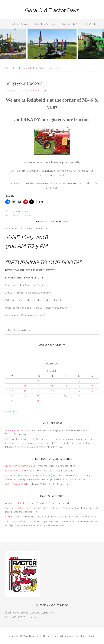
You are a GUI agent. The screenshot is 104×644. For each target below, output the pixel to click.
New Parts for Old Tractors (19, 508)
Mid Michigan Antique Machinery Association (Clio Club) (33, 475)
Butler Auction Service (17, 430)
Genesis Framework (64, 636)
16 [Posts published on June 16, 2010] (39, 391)
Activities (23, 211)
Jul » (15, 411)
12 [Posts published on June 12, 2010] (79, 386)
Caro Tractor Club (14, 470)
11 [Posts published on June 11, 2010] (66, 386)
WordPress (82, 636)
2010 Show (24, 215)
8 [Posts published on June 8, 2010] (25, 386)
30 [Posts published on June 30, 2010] (39, 401)
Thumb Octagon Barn (16, 521)
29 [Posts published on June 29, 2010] (25, 401)
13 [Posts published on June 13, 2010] (92, 386)
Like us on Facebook (52, 345)
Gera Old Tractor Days (52, 10)
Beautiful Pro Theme (40, 636)
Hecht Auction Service (17, 439)
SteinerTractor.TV (14, 516)
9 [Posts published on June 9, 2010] (39, 386)
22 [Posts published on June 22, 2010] (25, 396)
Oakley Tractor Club (15, 484)
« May (8, 411)
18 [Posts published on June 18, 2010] (66, 391)
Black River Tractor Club (18, 466)
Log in (92, 636)
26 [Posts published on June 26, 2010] (79, 396)
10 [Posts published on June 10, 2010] (52, 386)
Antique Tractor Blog (16, 503)
